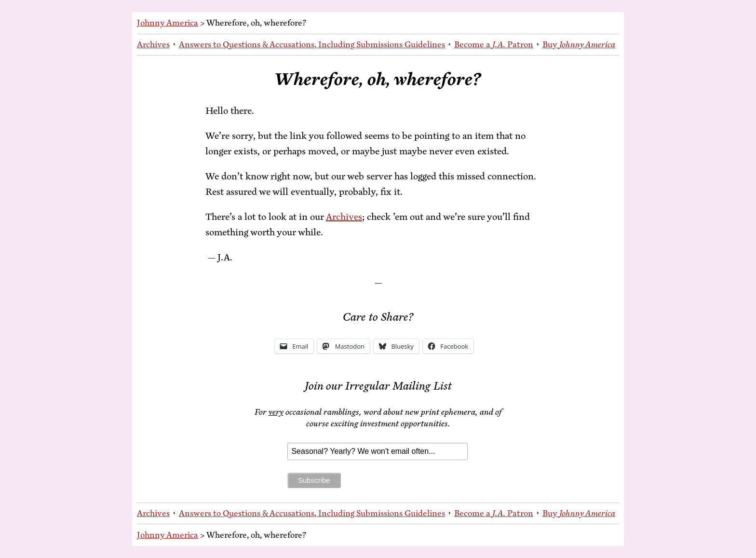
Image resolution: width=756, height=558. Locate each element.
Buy (579, 44)
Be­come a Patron (494, 44)
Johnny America (168, 23)
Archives (153, 44)
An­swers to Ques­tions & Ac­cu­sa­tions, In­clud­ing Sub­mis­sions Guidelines (312, 44)
